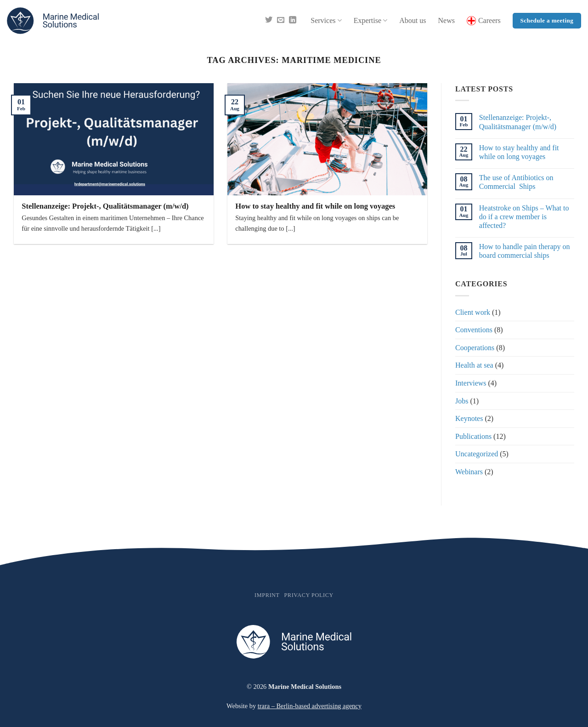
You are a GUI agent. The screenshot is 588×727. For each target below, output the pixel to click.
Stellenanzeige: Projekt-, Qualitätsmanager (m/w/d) (105, 206)
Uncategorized (477, 454)
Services (326, 20)
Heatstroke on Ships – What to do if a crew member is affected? (524, 217)
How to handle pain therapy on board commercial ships (525, 251)
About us (413, 20)
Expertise (371, 20)
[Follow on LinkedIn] (293, 20)
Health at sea (474, 365)
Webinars (469, 472)
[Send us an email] (281, 20)
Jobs (462, 401)
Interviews (471, 383)
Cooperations (475, 348)
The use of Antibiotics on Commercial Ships (516, 182)
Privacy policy (308, 595)
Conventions (474, 330)
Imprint (267, 595)
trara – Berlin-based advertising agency (310, 706)
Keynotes (469, 418)
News (446, 20)
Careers (484, 21)
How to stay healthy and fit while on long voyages (315, 206)
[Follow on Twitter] (269, 20)
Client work (473, 312)
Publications (473, 436)
